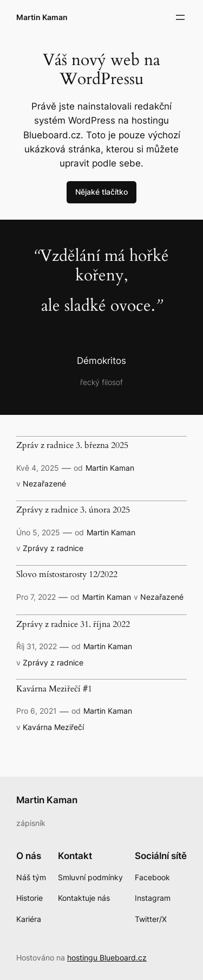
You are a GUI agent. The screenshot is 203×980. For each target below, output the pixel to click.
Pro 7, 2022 (36, 597)
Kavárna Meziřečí (53, 727)
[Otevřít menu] (180, 17)
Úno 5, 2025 (38, 532)
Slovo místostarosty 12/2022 (67, 575)
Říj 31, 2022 (37, 646)
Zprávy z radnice (53, 548)
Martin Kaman (42, 17)
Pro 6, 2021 (37, 711)
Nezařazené (44, 483)
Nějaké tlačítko (101, 192)
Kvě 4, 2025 (38, 468)
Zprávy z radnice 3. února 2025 (73, 510)
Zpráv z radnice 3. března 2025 (72, 446)
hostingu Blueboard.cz (107, 957)
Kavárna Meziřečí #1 (54, 689)
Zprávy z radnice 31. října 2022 (73, 625)
